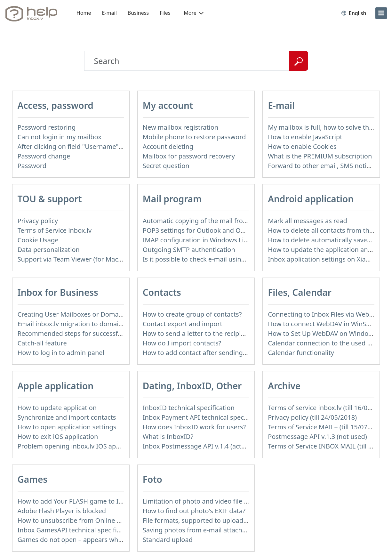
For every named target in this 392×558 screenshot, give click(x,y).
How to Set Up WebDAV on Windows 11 (327, 333)
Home (84, 13)
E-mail (109, 13)
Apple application (56, 386)
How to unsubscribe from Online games (77, 520)
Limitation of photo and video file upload (204, 501)
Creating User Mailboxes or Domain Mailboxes (87, 314)
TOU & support (50, 199)
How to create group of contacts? (192, 314)
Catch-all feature (42, 343)
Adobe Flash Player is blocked (62, 511)
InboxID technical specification (189, 408)
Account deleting (168, 146)
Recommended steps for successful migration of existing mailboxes (119, 333)
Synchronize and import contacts (67, 417)
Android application (311, 199)
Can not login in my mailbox (60, 137)
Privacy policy (38, 221)
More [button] (194, 13)
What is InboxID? (168, 437)
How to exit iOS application (58, 437)
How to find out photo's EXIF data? (194, 511)
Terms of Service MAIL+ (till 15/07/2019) (327, 427)
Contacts (162, 292)
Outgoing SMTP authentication (189, 250)
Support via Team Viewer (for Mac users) (78, 259)
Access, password (56, 105)
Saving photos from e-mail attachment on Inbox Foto (222, 530)
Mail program (172, 199)
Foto (152, 479)
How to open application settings (67, 427)
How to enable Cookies (302, 146)
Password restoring (47, 127)
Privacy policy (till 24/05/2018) (312, 417)
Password (32, 166)
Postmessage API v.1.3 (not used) (317, 437)
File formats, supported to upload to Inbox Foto (214, 520)
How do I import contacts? (182, 343)
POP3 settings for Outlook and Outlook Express (214, 230)
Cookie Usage (38, 240)
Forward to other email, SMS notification (328, 166)
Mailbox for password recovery (189, 156)
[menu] (381, 13)
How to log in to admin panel (61, 353)
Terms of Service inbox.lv (55, 230)
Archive (284, 386)
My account (168, 105)
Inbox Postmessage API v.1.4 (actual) (198, 446)
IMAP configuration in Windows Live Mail (204, 240)
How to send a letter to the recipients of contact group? (225, 333)
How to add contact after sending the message (213, 353)
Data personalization (49, 250)
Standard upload (168, 540)
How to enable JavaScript (305, 137)
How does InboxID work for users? (194, 427)
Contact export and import (183, 324)
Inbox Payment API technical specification (205, 417)
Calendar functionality (301, 353)
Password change (44, 156)
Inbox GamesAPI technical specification (76, 530)
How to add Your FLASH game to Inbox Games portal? (98, 501)
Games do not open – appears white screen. (83, 540)
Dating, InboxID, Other (192, 386)
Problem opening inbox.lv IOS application (80, 446)
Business (138, 13)
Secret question (166, 166)
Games (33, 479)
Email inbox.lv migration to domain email (79, 324)
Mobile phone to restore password (194, 137)
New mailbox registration (180, 127)
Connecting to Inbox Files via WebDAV (324, 314)
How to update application (57, 408)
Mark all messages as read (308, 221)
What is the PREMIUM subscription (320, 156)
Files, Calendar (300, 292)
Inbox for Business (58, 292)
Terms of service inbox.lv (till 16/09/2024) (329, 408)
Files (165, 13)
